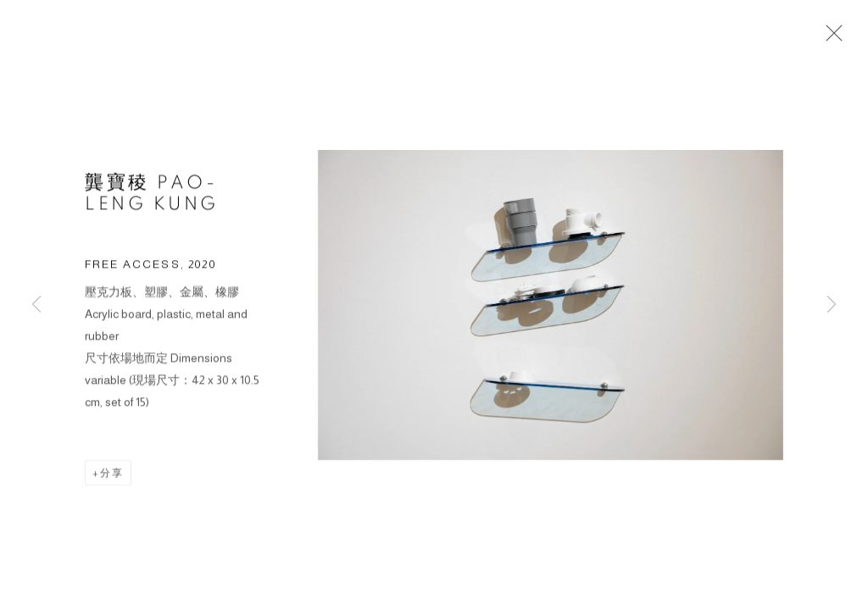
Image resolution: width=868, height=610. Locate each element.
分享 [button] (112, 475)
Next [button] (832, 305)
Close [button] (830, 38)
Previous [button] (36, 305)
